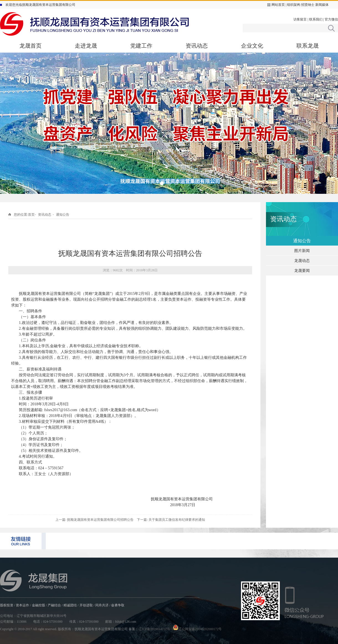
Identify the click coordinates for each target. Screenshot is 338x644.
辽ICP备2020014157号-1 (156, 629)
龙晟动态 (302, 261)
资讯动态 (197, 46)
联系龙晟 (308, 46)
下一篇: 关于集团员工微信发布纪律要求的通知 (171, 520)
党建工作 (141, 46)
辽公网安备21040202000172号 (197, 629)
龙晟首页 (30, 46)
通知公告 (63, 215)
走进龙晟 (86, 46)
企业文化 (252, 46)
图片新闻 (302, 251)
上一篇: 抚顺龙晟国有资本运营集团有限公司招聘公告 (94, 520)
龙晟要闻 (302, 271)
